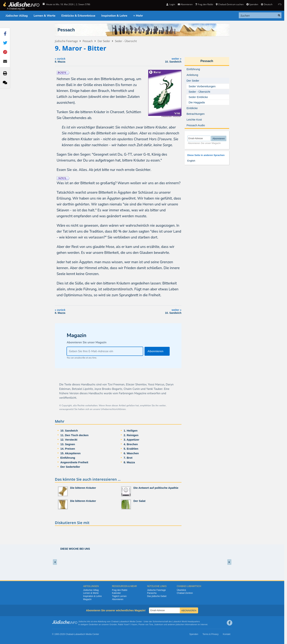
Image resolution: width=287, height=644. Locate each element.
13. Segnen (68, 444)
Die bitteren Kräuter (83, 488)
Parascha (152, 593)
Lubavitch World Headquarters (186, 621)
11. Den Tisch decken (74, 435)
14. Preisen (68, 449)
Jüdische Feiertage (66, 41)
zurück (80, 60)
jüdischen (180, 624)
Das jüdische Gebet (157, 596)
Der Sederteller (70, 467)
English (191, 161)
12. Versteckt (69, 440)
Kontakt (227, 634)
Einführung (68, 458)
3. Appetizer (131, 440)
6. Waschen (131, 453)
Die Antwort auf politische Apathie (156, 488)
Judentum (159, 624)
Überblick (181, 590)
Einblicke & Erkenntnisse (78, 16)
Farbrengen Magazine (133, 393)
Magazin (87, 599)
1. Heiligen (131, 431)
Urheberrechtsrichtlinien (113, 409)
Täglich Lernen (119, 596)
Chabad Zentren (185, 593)
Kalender (116, 593)
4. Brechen (131, 444)
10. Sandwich (69, 431)
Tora (151, 624)
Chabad (115, 621)
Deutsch (267, 4)
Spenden (252, 4)
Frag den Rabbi (204, 4)
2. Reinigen (131, 435)
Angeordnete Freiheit (74, 462)
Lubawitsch (124, 621)
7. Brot (128, 458)
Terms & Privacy (211, 634)
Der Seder (104, 41)
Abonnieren (185, 4)
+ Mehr (138, 16)
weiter (145, 60)
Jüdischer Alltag (17, 16)
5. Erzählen (131, 449)
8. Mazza (129, 462)
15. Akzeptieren (71, 453)
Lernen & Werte (45, 16)
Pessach (66, 30)
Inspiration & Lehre (114, 16)
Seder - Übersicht (126, 41)
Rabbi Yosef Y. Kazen (128, 624)
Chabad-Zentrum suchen (230, 4)
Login (171, 4)
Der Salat (139, 501)
